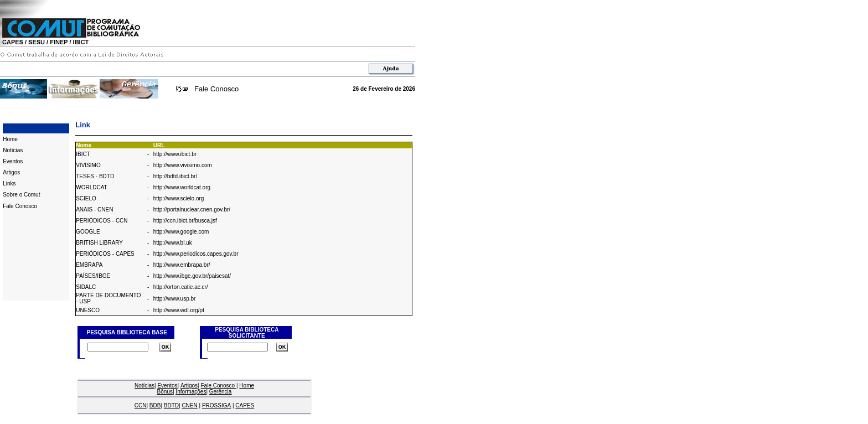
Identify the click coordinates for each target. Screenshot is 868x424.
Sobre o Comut (21, 195)
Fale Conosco (216, 89)
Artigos (11, 172)
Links (9, 183)
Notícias (13, 150)
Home (10, 139)
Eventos (13, 161)
